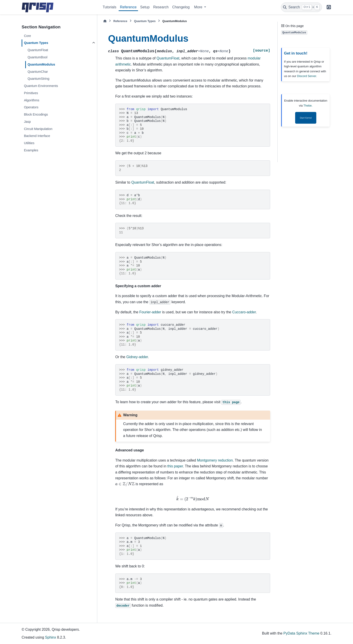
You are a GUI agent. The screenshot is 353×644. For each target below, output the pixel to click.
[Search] (301, 7)
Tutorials (110, 7)
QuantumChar (38, 72)
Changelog (181, 7)
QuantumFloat (38, 50)
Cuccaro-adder (244, 312)
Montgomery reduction (215, 460)
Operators (31, 107)
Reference (128, 7)
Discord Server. (307, 76)
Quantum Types (36, 43)
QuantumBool (37, 57)
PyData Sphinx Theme (301, 633)
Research (161, 7)
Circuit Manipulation (38, 129)
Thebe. (308, 106)
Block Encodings (36, 114)
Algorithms (32, 100)
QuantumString (38, 79)
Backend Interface (37, 136)
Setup (145, 7)
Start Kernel (306, 118)
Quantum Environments (41, 86)
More (199, 7)
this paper (175, 466)
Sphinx (51, 637)
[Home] (105, 21)
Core (27, 36)
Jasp (27, 122)
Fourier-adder (150, 312)
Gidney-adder (137, 357)
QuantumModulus (41, 64)
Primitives (31, 93)
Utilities (29, 143)
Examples (31, 150)
